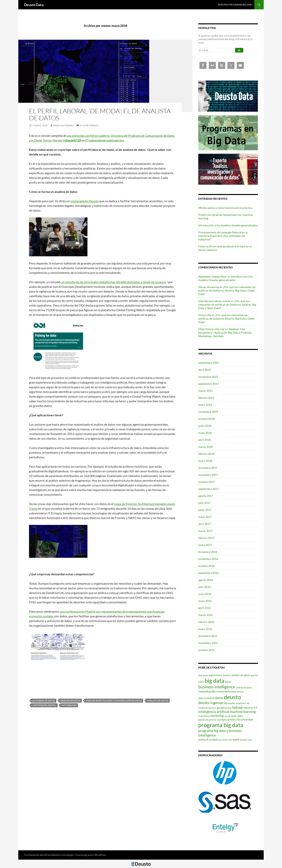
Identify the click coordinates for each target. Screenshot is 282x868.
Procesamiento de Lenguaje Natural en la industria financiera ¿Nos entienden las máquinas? (223, 236)
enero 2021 (205, 405)
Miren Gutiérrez (63, 125)
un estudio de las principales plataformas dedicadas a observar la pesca (113, 282)
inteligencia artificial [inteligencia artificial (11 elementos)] (214, 712)
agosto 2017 (206, 496)
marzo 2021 (205, 391)
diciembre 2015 (208, 636)
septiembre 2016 (208, 573)
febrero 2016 (206, 622)
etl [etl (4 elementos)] (248, 703)
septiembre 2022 (208, 363)
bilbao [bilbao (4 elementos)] (228, 682)
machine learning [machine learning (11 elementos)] (243, 712)
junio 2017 (205, 510)
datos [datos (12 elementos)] (219, 698)
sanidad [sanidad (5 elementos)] (213, 740)
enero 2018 (205, 461)
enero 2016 (205, 629)
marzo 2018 (205, 447)
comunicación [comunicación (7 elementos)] (207, 691)
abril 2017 (204, 524)
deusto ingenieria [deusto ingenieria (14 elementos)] (213, 703)
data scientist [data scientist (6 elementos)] (206, 698)
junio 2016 (205, 594)
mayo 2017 (205, 517)
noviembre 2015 (208, 643)
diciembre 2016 (208, 552)
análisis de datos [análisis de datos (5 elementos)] (241, 675)
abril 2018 (204, 440)
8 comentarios (89, 125)
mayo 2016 (205, 601)
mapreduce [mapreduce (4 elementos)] (204, 716)
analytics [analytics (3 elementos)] (227, 675)
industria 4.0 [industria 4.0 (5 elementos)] (250, 708)
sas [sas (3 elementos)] (220, 740)
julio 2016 (204, 587)
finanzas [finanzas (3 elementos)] (212, 708)
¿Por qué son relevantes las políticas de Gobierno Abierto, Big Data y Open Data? (227, 290)
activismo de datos (44, 701)
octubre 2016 (206, 566)
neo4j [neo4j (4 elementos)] (227, 716)
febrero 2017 (206, 538)
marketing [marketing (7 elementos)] (217, 716)
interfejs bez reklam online (214, 301)
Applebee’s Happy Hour (213, 276)
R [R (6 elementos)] (208, 739)
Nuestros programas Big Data (235, 5)
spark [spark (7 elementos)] (236, 739)
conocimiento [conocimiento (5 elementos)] (224, 691)
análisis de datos (70, 701)
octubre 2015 (206, 650)
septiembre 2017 (208, 489)
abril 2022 (204, 370)
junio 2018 (205, 426)
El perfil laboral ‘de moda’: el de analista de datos (100, 114)
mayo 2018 (205, 433)
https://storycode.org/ (211, 329)
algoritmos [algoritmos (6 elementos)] (215, 675)
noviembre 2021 (208, 377)
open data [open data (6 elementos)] (237, 716)
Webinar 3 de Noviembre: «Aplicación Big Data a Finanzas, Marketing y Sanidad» (225, 333)
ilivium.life (205, 315)
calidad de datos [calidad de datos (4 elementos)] (244, 687)
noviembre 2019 (208, 412)
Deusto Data (34, 5)
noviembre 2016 (208, 559)
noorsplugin (67, 855)
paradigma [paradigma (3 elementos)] (222, 720)
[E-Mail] (216, 50)
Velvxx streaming (209, 287)
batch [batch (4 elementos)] (201, 682)
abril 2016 (204, 608)
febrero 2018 (206, 454)
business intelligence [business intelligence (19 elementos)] (217, 687)
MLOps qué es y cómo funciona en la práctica (225, 208)
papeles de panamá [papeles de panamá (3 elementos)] (207, 720)
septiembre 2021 (208, 384)
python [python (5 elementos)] (202, 740)
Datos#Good (69, 705)
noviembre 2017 (208, 475)
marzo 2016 (205, 615)
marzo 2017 (205, 531)
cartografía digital (44, 705)
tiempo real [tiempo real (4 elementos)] (246, 740)
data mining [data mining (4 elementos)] (237, 692)
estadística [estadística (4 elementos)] (241, 703)
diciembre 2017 (208, 468)
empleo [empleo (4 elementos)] (231, 703)
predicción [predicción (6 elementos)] (234, 719)
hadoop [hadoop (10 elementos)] (237, 707)
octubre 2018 (206, 419)
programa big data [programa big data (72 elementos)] (221, 725)
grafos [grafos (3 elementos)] (228, 708)
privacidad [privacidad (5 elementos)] (247, 720)
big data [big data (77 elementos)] (215, 680)
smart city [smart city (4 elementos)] (227, 740)
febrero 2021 (206, 398)
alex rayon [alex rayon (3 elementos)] (203, 675)
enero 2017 (205, 545)
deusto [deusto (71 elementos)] (232, 697)
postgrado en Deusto (85, 201)
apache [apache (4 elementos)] (254, 675)
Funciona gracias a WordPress (91, 855)
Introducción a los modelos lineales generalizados (228, 225)
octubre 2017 (206, 482)
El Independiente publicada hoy (105, 140)
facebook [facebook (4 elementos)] (203, 708)
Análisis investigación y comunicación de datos (114, 701)
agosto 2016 (206, 580)
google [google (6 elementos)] (221, 708)
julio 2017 (204, 503)
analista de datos (158, 701)
